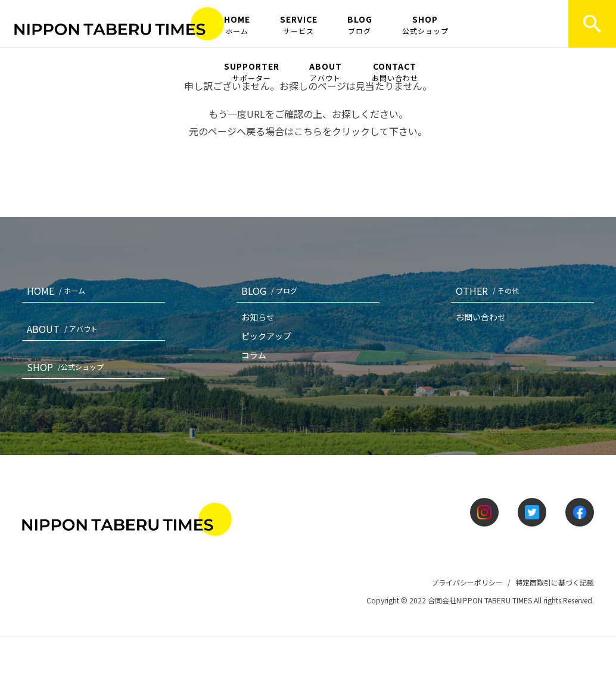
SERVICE (299, 24)
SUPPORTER (252, 71)
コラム (254, 355)
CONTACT (395, 71)
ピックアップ (266, 336)
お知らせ (258, 317)
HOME (237, 24)
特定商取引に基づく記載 (555, 582)
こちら (308, 131)
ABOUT (326, 71)
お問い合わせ (481, 317)
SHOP (425, 24)
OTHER (490, 291)
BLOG (360, 24)
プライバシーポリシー (467, 582)
